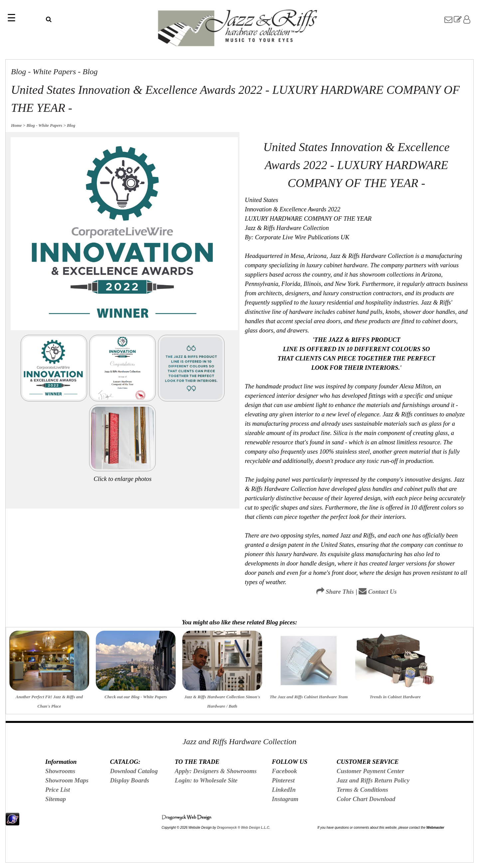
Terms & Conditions (362, 790)
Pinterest (283, 780)
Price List (58, 790)
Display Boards (130, 780)
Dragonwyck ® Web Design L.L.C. (243, 828)
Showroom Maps (67, 780)
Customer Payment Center (370, 771)
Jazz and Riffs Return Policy (373, 780)
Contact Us (378, 592)
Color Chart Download (366, 799)
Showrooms (60, 771)
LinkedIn (284, 790)
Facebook (284, 771)
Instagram (285, 799)
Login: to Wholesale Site (206, 780)
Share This (335, 592)
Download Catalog (134, 771)
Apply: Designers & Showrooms (216, 771)
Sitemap (56, 799)
